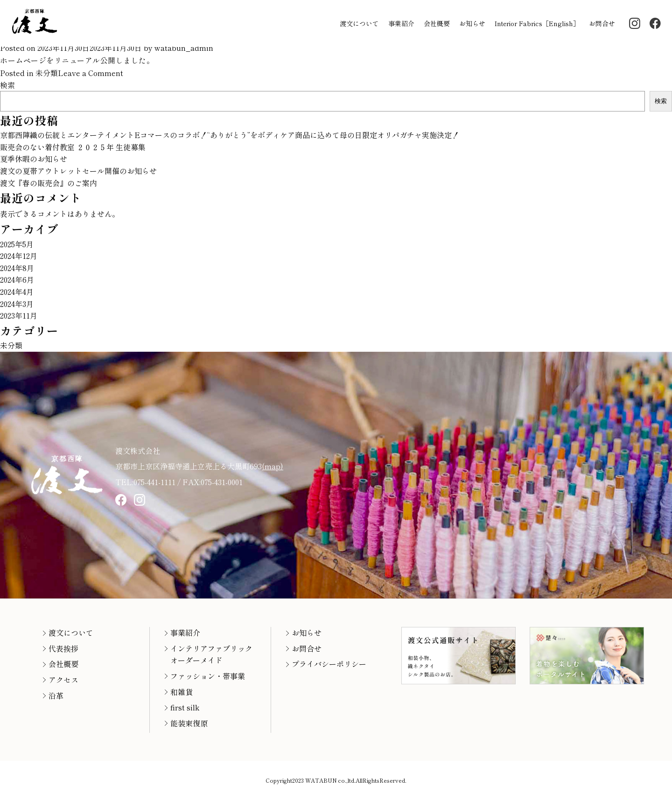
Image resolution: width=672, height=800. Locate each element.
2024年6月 (17, 279)
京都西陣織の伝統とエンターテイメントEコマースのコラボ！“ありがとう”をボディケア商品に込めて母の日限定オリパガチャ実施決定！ (230, 135)
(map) (273, 466)
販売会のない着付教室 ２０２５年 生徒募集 (73, 147)
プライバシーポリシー (329, 664)
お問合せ (602, 23)
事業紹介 (401, 23)
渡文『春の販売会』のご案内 (49, 183)
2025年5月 (17, 244)
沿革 (56, 696)
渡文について (359, 23)
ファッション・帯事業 (208, 676)
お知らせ (472, 23)
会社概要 (437, 23)
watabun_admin (184, 48)
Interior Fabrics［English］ (537, 23)
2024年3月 (17, 304)
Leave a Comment (91, 73)
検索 (7, 85)
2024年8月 (17, 268)
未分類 (47, 73)
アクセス (63, 680)
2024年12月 (19, 256)
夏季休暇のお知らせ (34, 159)
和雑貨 (182, 692)
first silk (185, 707)
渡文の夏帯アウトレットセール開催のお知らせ (78, 171)
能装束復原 (189, 723)
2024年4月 (17, 292)
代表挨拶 (63, 648)
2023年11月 (19, 315)
